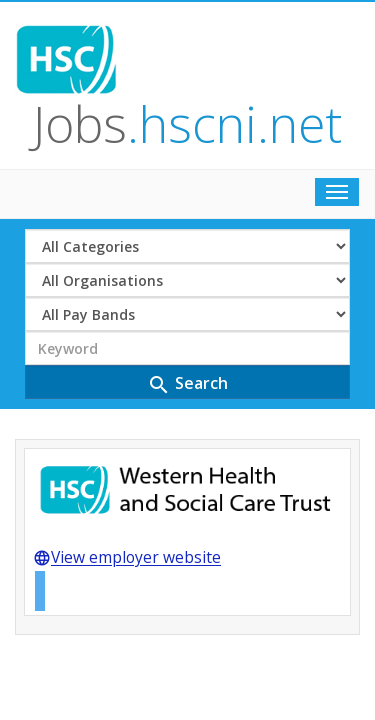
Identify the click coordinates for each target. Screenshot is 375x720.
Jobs (227, 43)
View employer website (127, 400)
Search (187, 224)
